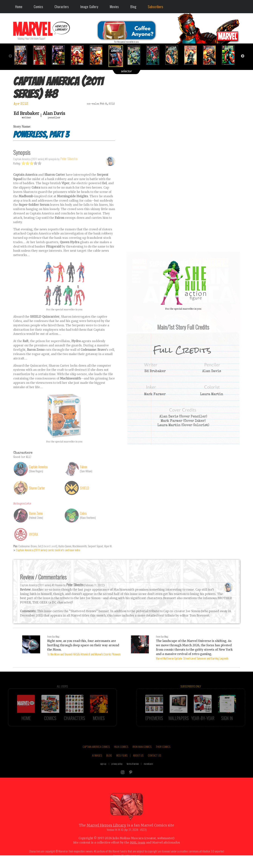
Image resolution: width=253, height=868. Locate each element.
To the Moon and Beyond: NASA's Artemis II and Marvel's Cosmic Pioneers (84, 654)
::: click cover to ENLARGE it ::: (183, 253)
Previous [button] (10, 56)
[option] (23, 55)
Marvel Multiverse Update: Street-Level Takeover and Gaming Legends (192, 658)
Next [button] (243, 56)
